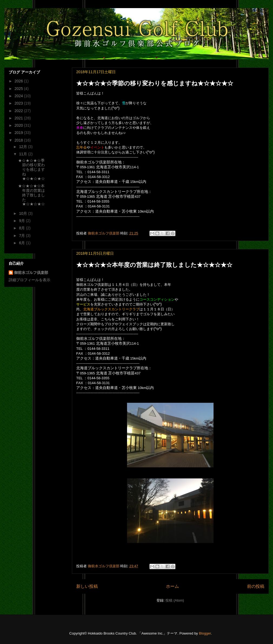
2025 (19, 89)
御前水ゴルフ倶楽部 (31, 273)
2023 (19, 103)
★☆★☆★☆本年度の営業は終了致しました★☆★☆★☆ (154, 265)
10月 (23, 213)
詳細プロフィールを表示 (29, 280)
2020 (19, 125)
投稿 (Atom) (175, 600)
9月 (22, 221)
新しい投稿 (87, 586)
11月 (23, 154)
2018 (19, 140)
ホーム (172, 586)
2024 (19, 96)
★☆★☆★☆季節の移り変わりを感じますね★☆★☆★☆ (155, 83)
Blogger (205, 633)
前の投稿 (256, 586)
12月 (23, 147)
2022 (19, 111)
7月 (22, 236)
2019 (19, 133)
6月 (22, 243)
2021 (19, 118)
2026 (19, 81)
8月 (22, 228)
